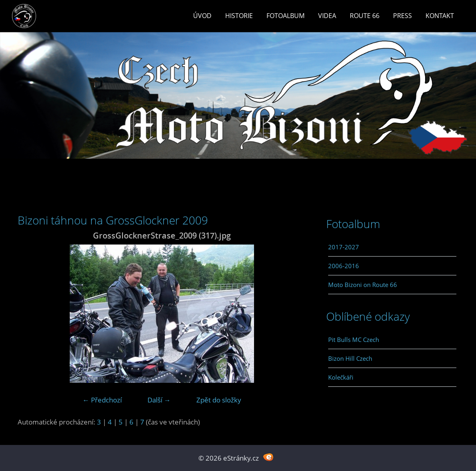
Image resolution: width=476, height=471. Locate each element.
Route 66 (365, 16)
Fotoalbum (285, 16)
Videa (327, 16)
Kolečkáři (341, 377)
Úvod (202, 16)
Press (402, 16)
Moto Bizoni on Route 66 (363, 285)
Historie (239, 16)
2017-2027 (344, 247)
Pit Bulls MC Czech (354, 340)
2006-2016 (344, 266)
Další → (159, 400)
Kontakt (440, 16)
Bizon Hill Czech (350, 358)
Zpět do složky (219, 400)
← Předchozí (102, 400)
